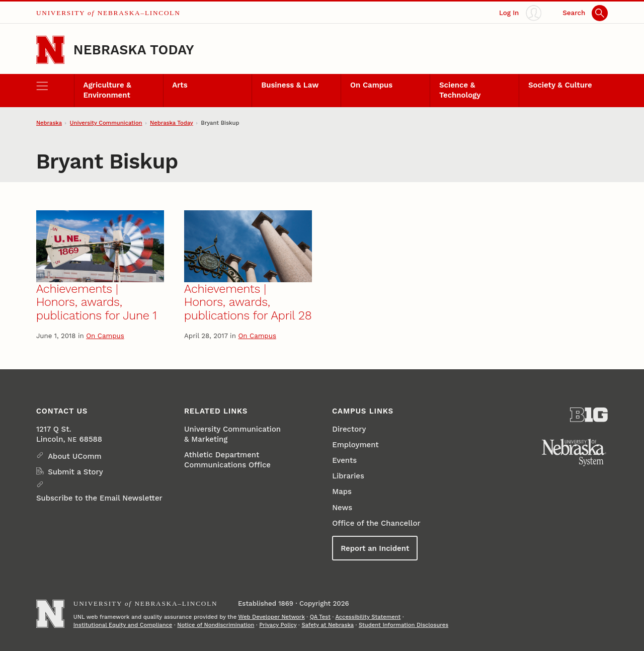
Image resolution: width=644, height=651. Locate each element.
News (342, 508)
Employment (355, 445)
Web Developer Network (272, 617)
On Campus (371, 85)
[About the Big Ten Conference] (589, 415)
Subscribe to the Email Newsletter (99, 498)
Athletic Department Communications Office (227, 460)
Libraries (348, 476)
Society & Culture (560, 85)
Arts (180, 85)
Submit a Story (75, 472)
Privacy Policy (278, 625)
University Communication (106, 123)
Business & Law (290, 85)
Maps (342, 492)
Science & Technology (460, 90)
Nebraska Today (134, 50)
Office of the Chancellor (376, 523)
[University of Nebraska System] (574, 453)
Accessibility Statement (368, 617)
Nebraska (49, 123)
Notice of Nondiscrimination (216, 625)
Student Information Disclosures (404, 625)
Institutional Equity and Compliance (123, 625)
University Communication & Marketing (232, 434)
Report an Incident (375, 548)
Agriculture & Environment (107, 90)
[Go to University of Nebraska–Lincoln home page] (50, 50)
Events (344, 460)
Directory (349, 429)
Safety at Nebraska (328, 625)
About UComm (75, 456)
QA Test (320, 617)
